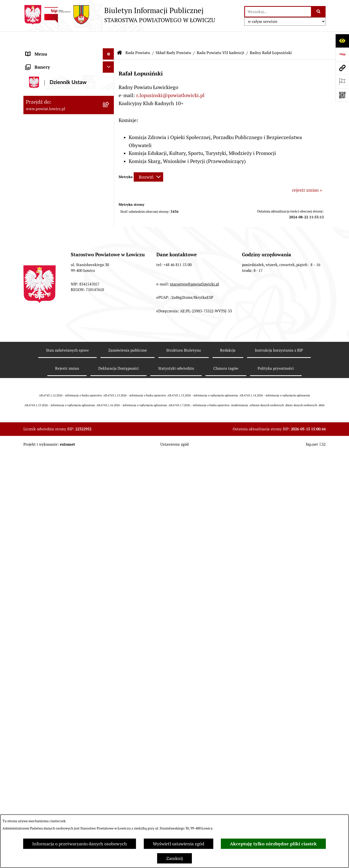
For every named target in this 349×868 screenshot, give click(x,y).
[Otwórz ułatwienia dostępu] (342, 41)
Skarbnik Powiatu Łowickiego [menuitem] (55, 147)
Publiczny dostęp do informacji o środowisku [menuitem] (58, 489)
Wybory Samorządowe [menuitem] (48, 504)
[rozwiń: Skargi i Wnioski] (110, 595)
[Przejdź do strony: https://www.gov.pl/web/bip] (342, 54)
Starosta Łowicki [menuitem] (42, 102)
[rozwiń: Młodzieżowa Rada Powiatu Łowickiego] (110, 355)
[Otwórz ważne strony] (342, 81)
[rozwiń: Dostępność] (110, 527)
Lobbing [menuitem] (34, 617)
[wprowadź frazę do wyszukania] (278, 12)
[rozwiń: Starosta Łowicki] (110, 102)
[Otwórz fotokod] (342, 95)
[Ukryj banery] (108, 686)
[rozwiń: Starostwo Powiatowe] (110, 373)
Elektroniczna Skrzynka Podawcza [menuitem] (60, 452)
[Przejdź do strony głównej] (119, 15)
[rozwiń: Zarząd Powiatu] (110, 91)
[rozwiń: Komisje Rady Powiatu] (110, 260)
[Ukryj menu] (108, 39)
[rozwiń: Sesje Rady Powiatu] (110, 275)
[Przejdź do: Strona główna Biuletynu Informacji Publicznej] (120, 38)
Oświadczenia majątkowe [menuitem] (51, 429)
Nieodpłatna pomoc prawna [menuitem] (53, 583)
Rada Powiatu (138, 38)
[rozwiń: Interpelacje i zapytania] (110, 340)
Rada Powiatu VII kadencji (220, 38)
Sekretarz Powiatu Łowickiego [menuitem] (55, 136)
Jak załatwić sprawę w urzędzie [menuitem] (56, 395)
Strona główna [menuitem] (40, 50)
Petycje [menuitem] (33, 606)
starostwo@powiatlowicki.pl (195, 790)
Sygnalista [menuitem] (36, 538)
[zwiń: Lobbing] (110, 617)
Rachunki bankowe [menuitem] (44, 407)
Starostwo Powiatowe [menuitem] (47, 373)
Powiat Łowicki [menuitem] (41, 79)
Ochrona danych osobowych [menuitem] (54, 384)
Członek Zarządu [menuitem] (43, 124)
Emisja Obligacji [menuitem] (42, 572)
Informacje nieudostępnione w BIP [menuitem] (60, 549)
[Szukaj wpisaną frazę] (319, 12)
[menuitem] (69, 65)
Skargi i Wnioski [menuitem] (42, 594)
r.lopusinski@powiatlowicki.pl (170, 80)
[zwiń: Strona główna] (110, 50)
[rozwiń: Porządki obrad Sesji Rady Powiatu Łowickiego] (110, 304)
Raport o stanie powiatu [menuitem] (49, 515)
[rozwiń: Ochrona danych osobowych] (110, 384)
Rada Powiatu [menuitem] (39, 158)
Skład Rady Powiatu (173, 38)
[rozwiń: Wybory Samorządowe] (110, 504)
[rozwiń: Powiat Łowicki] (110, 79)
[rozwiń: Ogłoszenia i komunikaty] (110, 418)
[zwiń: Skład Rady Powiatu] (110, 187)
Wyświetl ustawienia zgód (179, 844)
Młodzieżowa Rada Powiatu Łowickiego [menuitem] (53, 358)
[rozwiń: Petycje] (110, 606)
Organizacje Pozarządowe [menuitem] (51, 441)
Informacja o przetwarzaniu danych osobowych (80, 844)
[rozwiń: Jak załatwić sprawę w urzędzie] (110, 395)
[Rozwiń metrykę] (148, 162)
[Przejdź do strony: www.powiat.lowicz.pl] (342, 68)
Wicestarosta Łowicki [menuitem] (47, 113)
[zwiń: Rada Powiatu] (110, 158)
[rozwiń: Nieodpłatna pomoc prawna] (110, 583)
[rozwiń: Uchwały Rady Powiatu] (110, 290)
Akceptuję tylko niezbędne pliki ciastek (273, 844)
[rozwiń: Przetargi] (110, 463)
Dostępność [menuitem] (38, 527)
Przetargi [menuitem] (35, 463)
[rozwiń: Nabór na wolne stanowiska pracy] (110, 475)
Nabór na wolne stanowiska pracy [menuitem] (59, 474)
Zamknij (174, 858)
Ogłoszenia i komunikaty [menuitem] (50, 418)
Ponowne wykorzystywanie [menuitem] (53, 561)
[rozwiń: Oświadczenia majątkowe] (110, 429)
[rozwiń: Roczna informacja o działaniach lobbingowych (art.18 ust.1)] (110, 660)
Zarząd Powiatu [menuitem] (41, 90)
